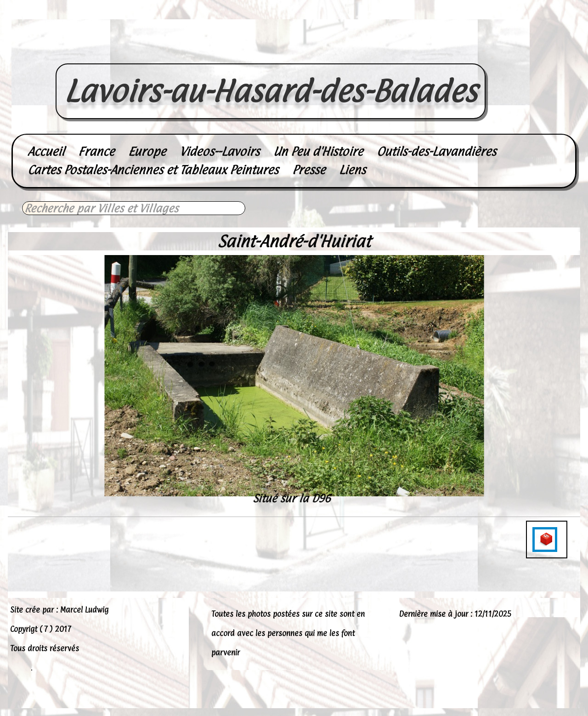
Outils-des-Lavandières (436, 151)
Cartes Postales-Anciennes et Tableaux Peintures (153, 170)
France (96, 151)
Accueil (46, 151)
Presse (309, 170)
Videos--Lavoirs (220, 151)
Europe (147, 151)
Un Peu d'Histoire (318, 151)
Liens (352, 170)
